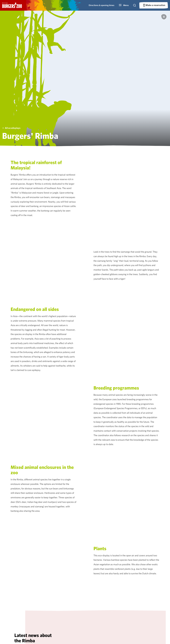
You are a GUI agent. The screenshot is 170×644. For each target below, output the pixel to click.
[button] (124, 5)
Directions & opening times (102, 5)
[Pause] (164, 17)
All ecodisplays (11, 128)
